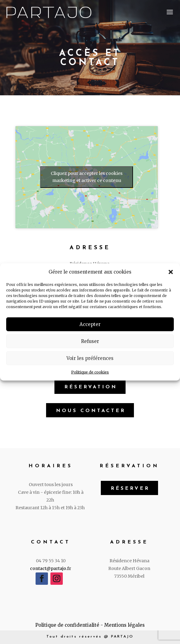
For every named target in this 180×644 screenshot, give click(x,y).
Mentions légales (124, 625)
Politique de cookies (90, 372)
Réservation (91, 387)
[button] (171, 272)
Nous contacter (91, 411)
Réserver (130, 489)
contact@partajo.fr (51, 568)
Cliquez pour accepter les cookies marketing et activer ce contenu (87, 177)
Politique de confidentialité (67, 625)
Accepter (90, 324)
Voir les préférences (90, 358)
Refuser (90, 341)
